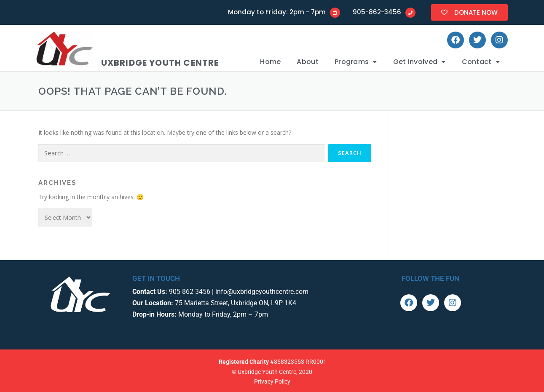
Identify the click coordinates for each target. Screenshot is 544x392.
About (308, 62)
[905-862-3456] (410, 13)
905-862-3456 (377, 12)
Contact (481, 62)
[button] (356, 62)
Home (270, 62)
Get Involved (419, 62)
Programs (356, 62)
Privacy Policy (272, 381)
